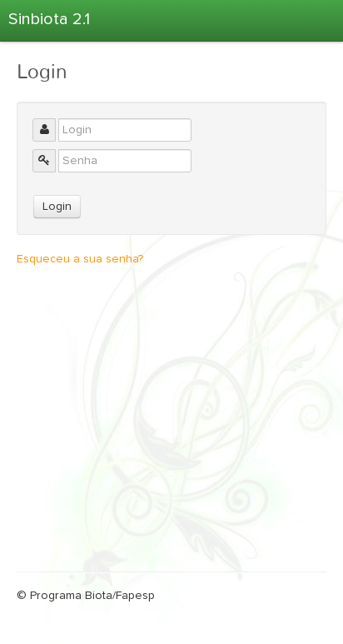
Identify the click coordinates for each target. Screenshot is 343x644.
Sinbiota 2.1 (49, 19)
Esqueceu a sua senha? (80, 259)
